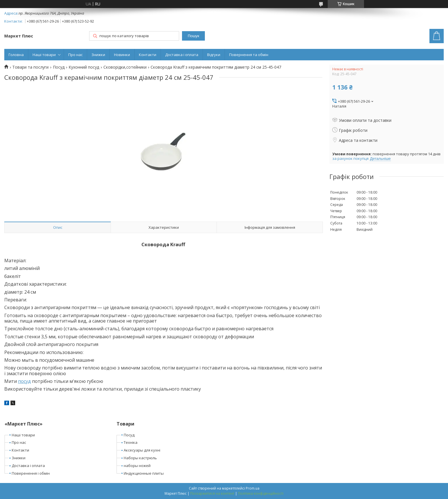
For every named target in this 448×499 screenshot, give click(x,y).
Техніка (131, 442)
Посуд (59, 67)
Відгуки (214, 55)
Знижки (98, 55)
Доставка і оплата (182, 55)
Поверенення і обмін (31, 473)
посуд (24, 381)
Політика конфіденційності (261, 493)
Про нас (75, 55)
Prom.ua (253, 488)
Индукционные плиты (144, 473)
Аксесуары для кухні (142, 450)
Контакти (148, 55)
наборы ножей (137, 466)
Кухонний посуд (84, 67)
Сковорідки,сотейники (125, 67)
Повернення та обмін (249, 55)
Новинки (122, 55)
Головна (16, 55)
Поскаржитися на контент (212, 493)
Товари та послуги (30, 67)
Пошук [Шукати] (193, 36)
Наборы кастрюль (140, 458)
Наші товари (44, 55)
